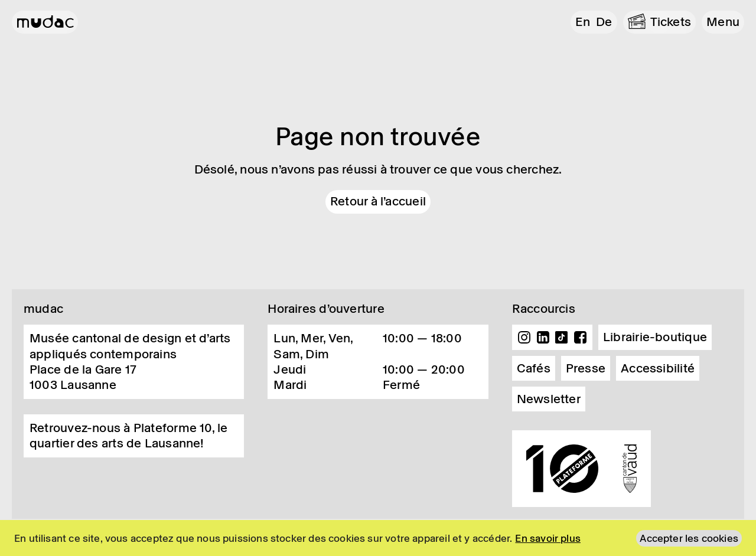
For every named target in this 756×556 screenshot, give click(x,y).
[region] (378, 538)
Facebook (580, 338)
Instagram (524, 338)
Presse (586, 368)
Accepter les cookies (689, 538)
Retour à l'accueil (378, 201)
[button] (723, 22)
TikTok (562, 338)
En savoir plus (548, 538)
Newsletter (549, 399)
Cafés (534, 368)
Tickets (671, 22)
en (583, 22)
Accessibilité (658, 368)
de (604, 22)
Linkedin (543, 338)
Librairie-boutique (655, 337)
